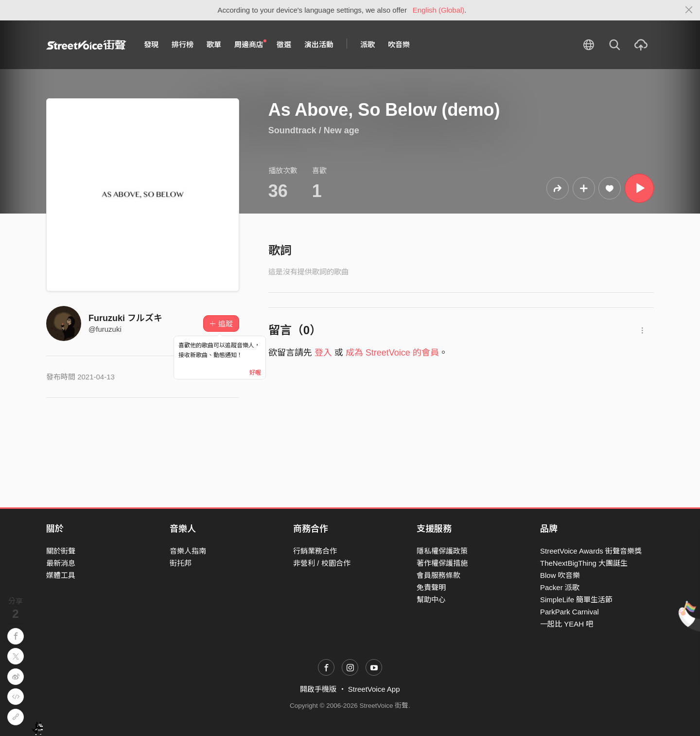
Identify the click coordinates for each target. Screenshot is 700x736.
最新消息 (61, 563)
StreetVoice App (374, 689)
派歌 (367, 45)
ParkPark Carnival (569, 612)
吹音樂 (399, 45)
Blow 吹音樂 (560, 575)
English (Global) (439, 10)
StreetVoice (86, 45)
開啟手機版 (318, 689)
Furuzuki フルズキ (125, 318)
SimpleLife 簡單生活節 (576, 600)
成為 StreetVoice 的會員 (392, 353)
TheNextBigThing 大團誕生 (584, 563)
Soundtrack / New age (314, 130)
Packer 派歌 (560, 587)
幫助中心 (431, 600)
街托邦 (181, 563)
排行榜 (183, 45)
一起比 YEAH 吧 (567, 624)
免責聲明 (431, 587)
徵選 (284, 45)
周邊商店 (250, 44)
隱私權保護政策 (442, 551)
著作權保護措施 (442, 563)
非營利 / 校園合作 (322, 563)
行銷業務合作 (315, 551)
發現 (151, 45)
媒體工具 (61, 575)
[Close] (689, 10)
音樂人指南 (188, 551)
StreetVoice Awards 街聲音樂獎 (591, 551)
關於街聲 (61, 551)
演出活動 (319, 45)
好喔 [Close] (255, 373)
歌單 (214, 45)
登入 (323, 353)
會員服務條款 (438, 575)
